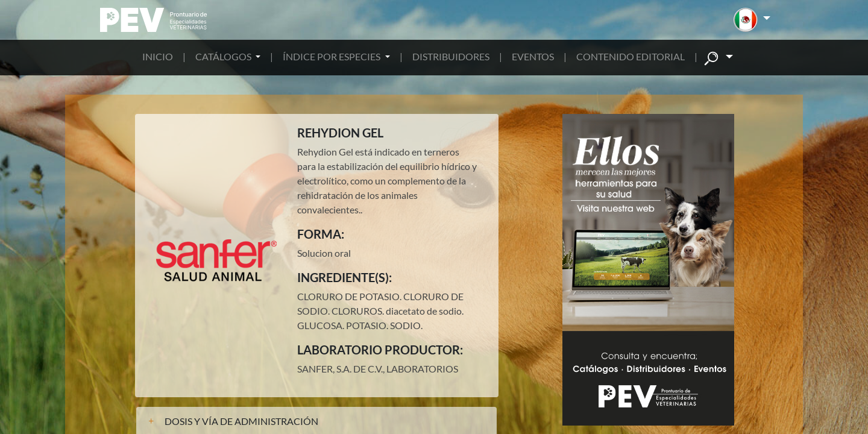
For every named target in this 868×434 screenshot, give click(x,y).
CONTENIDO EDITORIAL (631, 56)
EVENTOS (533, 56)
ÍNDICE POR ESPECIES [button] (332, 56)
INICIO (158, 56)
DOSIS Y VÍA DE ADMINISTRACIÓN (241, 421)
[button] (752, 20)
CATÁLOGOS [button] (224, 56)
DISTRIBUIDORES (451, 56)
